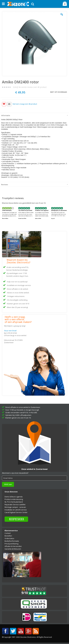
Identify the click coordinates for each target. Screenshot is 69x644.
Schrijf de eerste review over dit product (30, 87)
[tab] (34, 115)
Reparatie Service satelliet (15, 504)
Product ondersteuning (14, 499)
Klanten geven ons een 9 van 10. (18, 418)
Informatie (6, 115)
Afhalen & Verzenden (13, 546)
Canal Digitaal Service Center (16, 512)
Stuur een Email (10, 331)
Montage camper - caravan (15, 507)
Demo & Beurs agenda (14, 497)
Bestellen (8, 536)
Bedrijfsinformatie (12, 541)
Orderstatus (9, 538)
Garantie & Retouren (13, 549)
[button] (62, 16)
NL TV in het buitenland (14, 502)
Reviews (5, 185)
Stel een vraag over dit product (25, 104)
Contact (8, 533)
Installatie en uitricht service (16, 510)
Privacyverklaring (11, 544)
